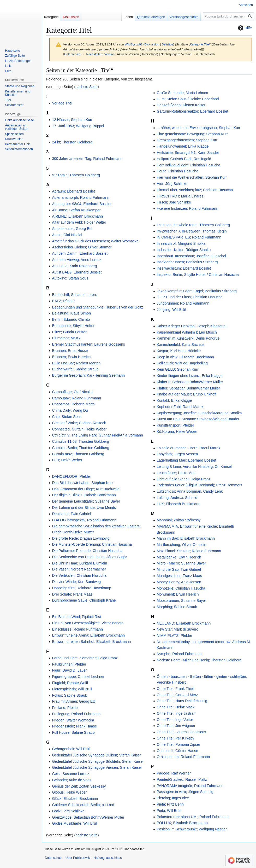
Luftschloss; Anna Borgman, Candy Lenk (190, 491)
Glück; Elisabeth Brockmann (75, 799)
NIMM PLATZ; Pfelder (174, 636)
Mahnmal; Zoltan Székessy (178, 520)
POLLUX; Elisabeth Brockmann (182, 823)
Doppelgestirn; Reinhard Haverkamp (81, 588)
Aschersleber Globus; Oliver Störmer (82, 247)
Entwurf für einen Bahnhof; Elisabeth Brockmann (91, 642)
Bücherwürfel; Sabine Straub (75, 369)
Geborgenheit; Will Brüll (71, 749)
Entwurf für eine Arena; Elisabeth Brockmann (88, 635)
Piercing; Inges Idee (173, 798)
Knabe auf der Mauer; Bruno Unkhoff (186, 394)
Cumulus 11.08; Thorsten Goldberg (80, 441)
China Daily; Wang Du (70, 410)
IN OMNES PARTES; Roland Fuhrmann (189, 237)
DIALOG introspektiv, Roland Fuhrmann (84, 520)
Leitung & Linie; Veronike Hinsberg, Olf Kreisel (194, 467)
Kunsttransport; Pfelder (175, 425)
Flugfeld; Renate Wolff (70, 683)
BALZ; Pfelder (63, 301)
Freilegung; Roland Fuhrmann (76, 714)
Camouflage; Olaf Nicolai (72, 392)
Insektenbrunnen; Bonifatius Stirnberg (187, 262)
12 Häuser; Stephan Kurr (72, 120)
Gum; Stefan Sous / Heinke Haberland (188, 99)
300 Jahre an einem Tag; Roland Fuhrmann (87, 159)
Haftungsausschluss (108, 858)
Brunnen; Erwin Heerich (71, 357)
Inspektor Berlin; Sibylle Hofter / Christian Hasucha (198, 275)
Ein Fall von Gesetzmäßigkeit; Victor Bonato (88, 623)
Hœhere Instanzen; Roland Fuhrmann (187, 208)
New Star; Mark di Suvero (177, 629)
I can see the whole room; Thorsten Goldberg (193, 225)
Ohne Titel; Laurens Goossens (181, 732)
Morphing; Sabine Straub (177, 607)
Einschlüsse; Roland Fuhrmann (77, 629)
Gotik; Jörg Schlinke (68, 811)
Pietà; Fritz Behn (170, 804)
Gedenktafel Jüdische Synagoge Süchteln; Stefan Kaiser (98, 761)
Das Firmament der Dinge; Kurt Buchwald (86, 489)
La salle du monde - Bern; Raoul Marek (188, 448)
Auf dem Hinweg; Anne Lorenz (77, 260)
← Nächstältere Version (99, 54)
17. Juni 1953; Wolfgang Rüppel (78, 126)
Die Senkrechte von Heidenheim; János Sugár (89, 557)
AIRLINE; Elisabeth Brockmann (77, 216)
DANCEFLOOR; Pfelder (71, 476)
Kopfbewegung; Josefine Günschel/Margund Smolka (199, 413)
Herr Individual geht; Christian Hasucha (188, 165)
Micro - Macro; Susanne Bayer (181, 563)
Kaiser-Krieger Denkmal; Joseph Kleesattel (191, 326)
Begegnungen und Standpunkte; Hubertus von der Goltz (97, 307)
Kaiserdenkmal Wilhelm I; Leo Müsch (187, 332)
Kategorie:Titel (200, 44)
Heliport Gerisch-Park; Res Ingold (184, 159)
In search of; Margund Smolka (181, 243)
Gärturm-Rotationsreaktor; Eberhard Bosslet (192, 111)
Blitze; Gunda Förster (69, 332)
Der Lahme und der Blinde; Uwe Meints (84, 508)
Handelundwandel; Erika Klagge (183, 146)
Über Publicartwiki (78, 858)
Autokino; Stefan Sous (70, 278)
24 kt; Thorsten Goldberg (72, 142)
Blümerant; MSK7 (66, 338)
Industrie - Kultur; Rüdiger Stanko (184, 250)
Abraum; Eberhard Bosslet (73, 191)
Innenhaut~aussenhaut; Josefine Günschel (191, 256)
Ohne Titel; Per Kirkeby (175, 738)
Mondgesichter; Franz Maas (179, 576)
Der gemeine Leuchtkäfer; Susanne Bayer (86, 501)
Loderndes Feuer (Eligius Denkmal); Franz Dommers (199, 485)
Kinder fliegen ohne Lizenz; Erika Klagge (189, 376)
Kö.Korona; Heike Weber (177, 432)
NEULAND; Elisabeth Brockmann (184, 623)
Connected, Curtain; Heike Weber (79, 429)
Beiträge (168, 44)
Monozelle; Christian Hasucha (181, 588)
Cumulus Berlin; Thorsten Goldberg (81, 448)
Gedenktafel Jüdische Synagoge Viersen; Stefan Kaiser (97, 767)
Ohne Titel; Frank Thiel (175, 689)
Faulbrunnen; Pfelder (69, 664)
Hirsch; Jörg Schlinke (174, 202)
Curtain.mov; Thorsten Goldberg (78, 454)
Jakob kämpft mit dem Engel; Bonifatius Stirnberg (197, 291)
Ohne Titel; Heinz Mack (175, 707)
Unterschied (72, 54)
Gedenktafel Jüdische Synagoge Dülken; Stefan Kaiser (96, 755)
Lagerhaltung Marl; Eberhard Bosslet (186, 460)
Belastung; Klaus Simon (71, 313)
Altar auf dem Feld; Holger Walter (79, 222)
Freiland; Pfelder (65, 708)
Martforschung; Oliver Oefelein (181, 545)
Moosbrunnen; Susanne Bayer (181, 601)
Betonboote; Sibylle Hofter (73, 326)
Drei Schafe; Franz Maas (72, 594)
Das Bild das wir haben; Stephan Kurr (82, 483)
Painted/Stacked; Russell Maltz (182, 779)
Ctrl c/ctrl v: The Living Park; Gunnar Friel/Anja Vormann (97, 435)
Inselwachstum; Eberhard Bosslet (184, 268)
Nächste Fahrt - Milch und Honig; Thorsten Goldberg (199, 660)
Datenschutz (54, 858)
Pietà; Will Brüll (169, 811)
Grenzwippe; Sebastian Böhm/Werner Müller (88, 817)
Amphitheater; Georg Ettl (72, 229)
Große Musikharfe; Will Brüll (75, 823)
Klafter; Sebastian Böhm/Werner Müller (188, 388)
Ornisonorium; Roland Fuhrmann (183, 757)
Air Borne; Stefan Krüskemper (76, 210)
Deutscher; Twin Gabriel (71, 514)
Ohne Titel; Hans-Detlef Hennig (182, 701)
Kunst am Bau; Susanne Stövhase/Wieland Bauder (198, 419)
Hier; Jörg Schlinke (172, 184)
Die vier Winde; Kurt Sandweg (76, 582)
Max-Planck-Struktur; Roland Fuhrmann (189, 551)
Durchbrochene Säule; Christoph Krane (84, 600)
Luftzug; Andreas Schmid (177, 498)
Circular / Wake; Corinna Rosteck (79, 423)
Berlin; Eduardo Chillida (71, 319)
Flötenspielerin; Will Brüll (72, 689)
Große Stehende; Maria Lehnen (182, 93)
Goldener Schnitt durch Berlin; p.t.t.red (83, 805)
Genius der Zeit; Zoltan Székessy (79, 786)
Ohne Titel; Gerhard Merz (177, 695)
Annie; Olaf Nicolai (67, 235)
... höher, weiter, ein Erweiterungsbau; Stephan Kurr (198, 128)
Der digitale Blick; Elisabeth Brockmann (84, 495)
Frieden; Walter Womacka (73, 720)
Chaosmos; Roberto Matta (73, 404)
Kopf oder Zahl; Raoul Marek (180, 407)
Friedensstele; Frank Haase (74, 726)
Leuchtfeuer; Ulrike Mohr (177, 473)
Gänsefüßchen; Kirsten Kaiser (181, 105)
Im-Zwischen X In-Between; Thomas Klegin (192, 231)
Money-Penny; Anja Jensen (179, 582)
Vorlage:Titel (62, 103)
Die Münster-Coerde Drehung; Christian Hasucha (92, 544)
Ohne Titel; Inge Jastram (177, 713)
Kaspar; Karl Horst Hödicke (179, 351)
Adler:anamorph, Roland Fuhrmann (81, 197)
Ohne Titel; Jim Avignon (176, 726)
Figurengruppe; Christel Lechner (78, 677)
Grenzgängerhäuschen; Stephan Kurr (187, 140)
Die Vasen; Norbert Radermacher (79, 569)
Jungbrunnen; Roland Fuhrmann (183, 303)
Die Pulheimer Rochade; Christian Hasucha (87, 551)
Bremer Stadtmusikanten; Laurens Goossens (88, 344)
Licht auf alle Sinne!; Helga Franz (183, 479)
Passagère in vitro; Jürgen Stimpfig (185, 792)
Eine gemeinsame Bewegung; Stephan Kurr (192, 134)
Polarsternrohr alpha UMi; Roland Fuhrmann (192, 817)
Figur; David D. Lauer (69, 670)
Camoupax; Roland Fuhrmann (76, 398)
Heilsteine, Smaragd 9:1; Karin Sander (188, 153)
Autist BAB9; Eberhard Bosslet (77, 272)
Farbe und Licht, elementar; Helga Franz (85, 658)
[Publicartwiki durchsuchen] (228, 16)
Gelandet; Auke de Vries (72, 780)
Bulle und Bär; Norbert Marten (76, 363)
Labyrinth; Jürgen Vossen (177, 454)
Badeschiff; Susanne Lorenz (75, 295)
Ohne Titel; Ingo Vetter (175, 720)
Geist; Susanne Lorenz (70, 774)
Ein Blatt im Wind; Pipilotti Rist (76, 617)
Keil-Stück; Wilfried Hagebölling (182, 363)
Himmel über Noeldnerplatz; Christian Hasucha (195, 190)
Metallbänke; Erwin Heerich (179, 557)
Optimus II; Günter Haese (177, 751)
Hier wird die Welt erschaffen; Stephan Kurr (192, 177)
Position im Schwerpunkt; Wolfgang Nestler (192, 829)
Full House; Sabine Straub (73, 732)
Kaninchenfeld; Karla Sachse (180, 345)
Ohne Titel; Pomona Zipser (178, 744)
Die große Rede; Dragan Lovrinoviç (81, 538)
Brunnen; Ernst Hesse (70, 351)
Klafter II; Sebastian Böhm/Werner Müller (190, 382)
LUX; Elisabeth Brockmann (178, 504)
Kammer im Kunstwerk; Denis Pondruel (188, 338)
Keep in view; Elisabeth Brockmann (185, 357)
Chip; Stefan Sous (67, 417)
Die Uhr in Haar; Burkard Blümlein (79, 563)
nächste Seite (87, 87)
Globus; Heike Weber (69, 792)
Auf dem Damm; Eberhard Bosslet (80, 253)
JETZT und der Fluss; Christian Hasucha (190, 297)
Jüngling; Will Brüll (171, 310)
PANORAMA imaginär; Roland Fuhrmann (190, 786)
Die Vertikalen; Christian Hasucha (79, 575)
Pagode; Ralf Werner (174, 773)
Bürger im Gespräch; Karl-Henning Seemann (88, 375)
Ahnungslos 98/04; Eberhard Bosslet (82, 204)
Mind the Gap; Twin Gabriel (179, 569)
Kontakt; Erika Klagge (174, 400)
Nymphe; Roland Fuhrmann (179, 654)
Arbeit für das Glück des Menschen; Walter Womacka (95, 241)
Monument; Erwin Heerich (178, 594)
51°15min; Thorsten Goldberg (76, 175)
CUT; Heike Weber (67, 460)
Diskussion (152, 44)
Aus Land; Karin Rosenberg (74, 266)
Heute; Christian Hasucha (177, 171)
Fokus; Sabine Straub (70, 695)
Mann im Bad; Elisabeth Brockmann (186, 538)
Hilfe (244, 28)
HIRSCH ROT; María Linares (180, 196)
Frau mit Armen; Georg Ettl (74, 701)
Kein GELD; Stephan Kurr (177, 369)
